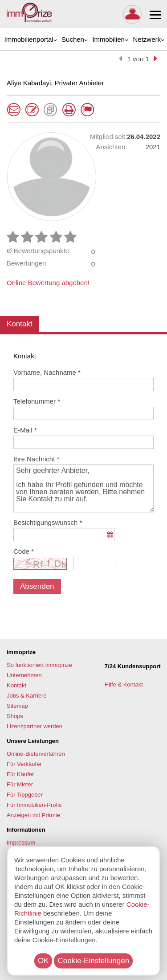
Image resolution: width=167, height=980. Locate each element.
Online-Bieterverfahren (36, 754)
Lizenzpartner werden (35, 726)
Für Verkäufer (24, 764)
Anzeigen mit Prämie (33, 815)
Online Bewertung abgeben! (48, 283)
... (110, 539)
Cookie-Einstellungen (93, 961)
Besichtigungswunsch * (48, 522)
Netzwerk (147, 39)
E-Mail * (25, 430)
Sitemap (17, 706)
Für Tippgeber (25, 795)
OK (43, 961)
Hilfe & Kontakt (125, 684)
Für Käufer (20, 774)
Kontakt (20, 324)
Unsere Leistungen (33, 741)
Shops (15, 716)
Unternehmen (24, 675)
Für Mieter (20, 784)
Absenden (37, 586)
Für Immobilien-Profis (34, 805)
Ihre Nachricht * (36, 459)
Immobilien (108, 39)
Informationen (26, 830)
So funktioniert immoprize (39, 665)
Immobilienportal (29, 39)
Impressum (21, 843)
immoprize (21, 652)
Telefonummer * (37, 401)
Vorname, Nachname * (47, 372)
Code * (24, 551)
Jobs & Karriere (27, 696)
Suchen (73, 39)
